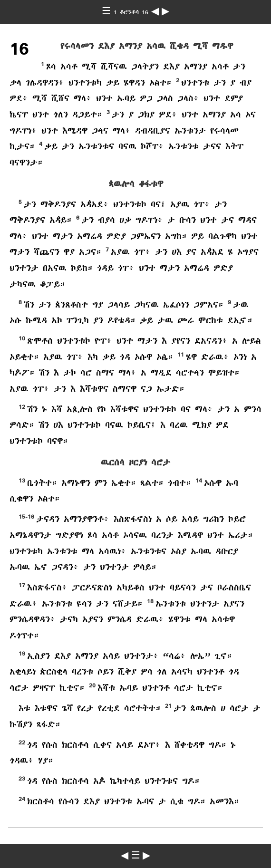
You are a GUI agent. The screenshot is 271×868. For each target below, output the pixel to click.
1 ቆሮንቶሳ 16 (132, 12)
